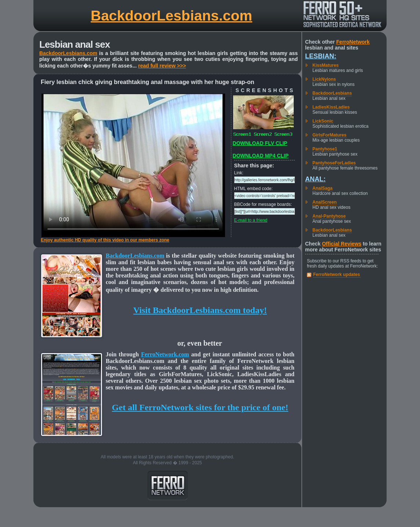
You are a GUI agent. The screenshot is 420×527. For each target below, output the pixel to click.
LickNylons (324, 79)
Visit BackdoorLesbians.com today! (200, 310)
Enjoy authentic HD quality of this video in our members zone (105, 240)
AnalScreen (325, 202)
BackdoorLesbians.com (171, 16)
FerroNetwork (353, 42)
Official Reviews (342, 244)
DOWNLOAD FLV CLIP (260, 143)
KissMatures (325, 65)
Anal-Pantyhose (329, 216)
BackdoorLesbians (332, 93)
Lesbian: (321, 56)
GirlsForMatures (330, 135)
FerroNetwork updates (336, 275)
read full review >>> (162, 66)
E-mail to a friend (251, 220)
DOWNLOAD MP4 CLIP (261, 156)
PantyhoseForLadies (334, 163)
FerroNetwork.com (165, 354)
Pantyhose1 (325, 149)
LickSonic (323, 121)
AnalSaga (323, 188)
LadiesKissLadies (331, 107)
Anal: (315, 179)
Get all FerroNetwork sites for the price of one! (200, 407)
